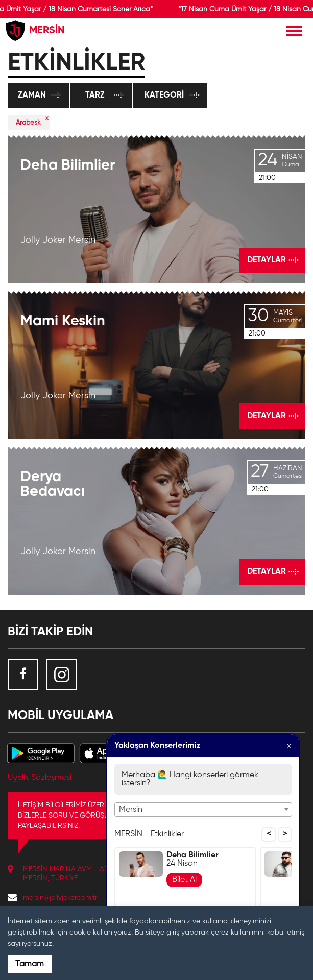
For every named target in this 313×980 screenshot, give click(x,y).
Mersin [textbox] (131, 810)
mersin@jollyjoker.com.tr (60, 898)
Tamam (30, 964)
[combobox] (203, 809)
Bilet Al (184, 880)
